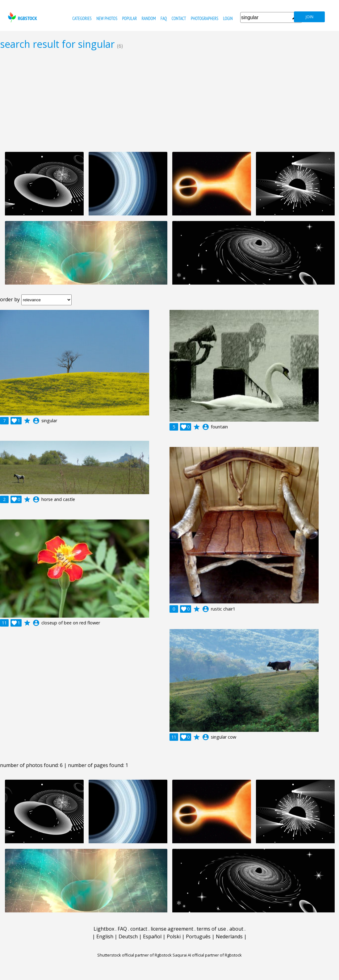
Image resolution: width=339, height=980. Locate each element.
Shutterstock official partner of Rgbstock (134, 955)
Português (198, 936)
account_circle (36, 421)
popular (129, 18)
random (149, 18)
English (105, 936)
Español (152, 936)
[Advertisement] (169, 101)
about (236, 929)
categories (82, 18)
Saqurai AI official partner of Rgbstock (207, 955)
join (310, 17)
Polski (174, 936)
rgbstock (22, 17)
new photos (107, 18)
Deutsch (128, 936)
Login (228, 18)
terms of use (211, 929)
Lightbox (104, 929)
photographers (205, 18)
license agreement (172, 929)
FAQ (164, 18)
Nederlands (229, 936)
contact (179, 18)
